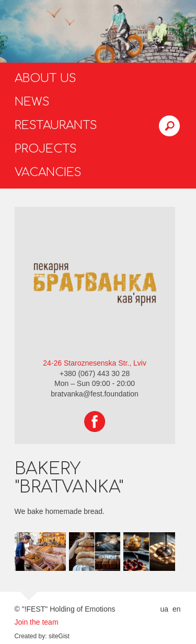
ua (164, 609)
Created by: (31, 636)
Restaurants (56, 125)
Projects (46, 149)
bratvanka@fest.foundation (95, 394)
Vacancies (48, 172)
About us (45, 78)
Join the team (37, 622)
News (32, 102)
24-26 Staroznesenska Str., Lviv (95, 363)
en (177, 609)
